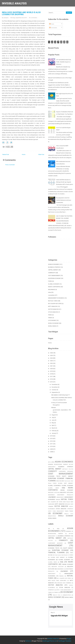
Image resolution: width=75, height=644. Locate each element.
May (53, 423)
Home (24, 154)
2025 (52, 355)
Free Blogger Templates (65, 641)
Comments (53, 28)
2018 (52, 374)
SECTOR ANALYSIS (53, 309)
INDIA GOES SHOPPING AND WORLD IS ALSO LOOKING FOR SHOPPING (21, 13)
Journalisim (51, 295)
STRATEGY (70, 509)
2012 (52, 441)
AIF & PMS (51, 462)
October (54, 390)
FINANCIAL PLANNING (56, 553)
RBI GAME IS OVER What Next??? (61, 395)
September (55, 392)
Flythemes (28, 641)
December (55, 384)
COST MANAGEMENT (54, 276)
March (54, 428)
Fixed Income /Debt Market (61, 555)
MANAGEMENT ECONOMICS (56, 298)
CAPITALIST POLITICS (68, 469)
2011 (52, 444)
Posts (52, 24)
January (54, 433)
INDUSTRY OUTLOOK (54, 492)
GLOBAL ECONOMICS (54, 486)
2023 (52, 361)
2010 (52, 446)
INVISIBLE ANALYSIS (14, 3)
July (53, 417)
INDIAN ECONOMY (67, 490)
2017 (52, 376)
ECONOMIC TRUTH (54, 476)
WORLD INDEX (52, 326)
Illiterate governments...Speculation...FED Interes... (61, 410)
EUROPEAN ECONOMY (54, 278)
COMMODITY (52, 273)
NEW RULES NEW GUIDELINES (57, 581)
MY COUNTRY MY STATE (55, 304)
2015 (52, 382)
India (50, 292)
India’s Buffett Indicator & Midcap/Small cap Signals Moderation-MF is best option (65, 182)
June (53, 420)
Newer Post (6, 154)
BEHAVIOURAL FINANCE (61, 464)
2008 (52, 452)
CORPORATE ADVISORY (66, 471)
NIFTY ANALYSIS (53, 306)
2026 (52, 353)
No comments (33, 18)
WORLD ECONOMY (53, 323)
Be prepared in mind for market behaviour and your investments (64, 200)
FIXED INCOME (60, 481)
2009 (52, 449)
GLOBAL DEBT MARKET (66, 483)
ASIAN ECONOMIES (54, 264)
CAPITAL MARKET (53, 270)
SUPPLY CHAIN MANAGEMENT (56, 511)
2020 (52, 369)
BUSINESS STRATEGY (54, 267)
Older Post (41, 154)
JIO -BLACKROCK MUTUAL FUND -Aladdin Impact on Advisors (64, 62)
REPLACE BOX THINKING (64, 583)
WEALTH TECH (69, 514)
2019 (52, 371)
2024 (52, 358)
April (53, 425)
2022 (52, 363)
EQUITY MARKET (68, 476)
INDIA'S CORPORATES (54, 287)
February (54, 431)
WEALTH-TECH (52, 516)
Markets (58, 500)
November (55, 387)
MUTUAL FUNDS (53, 301)
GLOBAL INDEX (53, 488)
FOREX (50, 281)
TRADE (50, 318)
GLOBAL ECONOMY (54, 284)
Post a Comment (10, 165)
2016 (52, 379)
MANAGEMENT (60, 497)
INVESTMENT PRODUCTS (65, 495)
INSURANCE (52, 290)
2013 (52, 439)
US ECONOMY (52, 320)
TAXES (50, 315)
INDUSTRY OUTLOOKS (67, 492)
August (54, 415)
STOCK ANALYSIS (53, 312)
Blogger (69, 639)
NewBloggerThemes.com (50, 641)
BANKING (51, 464)
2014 (52, 436)
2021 (52, 366)
